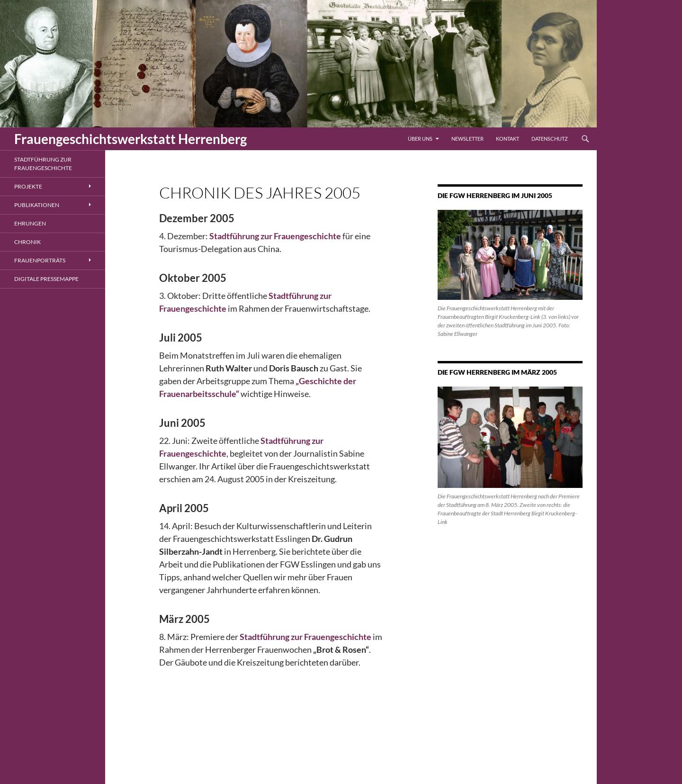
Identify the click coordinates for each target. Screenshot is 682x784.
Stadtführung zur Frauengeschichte (43, 164)
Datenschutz (550, 139)
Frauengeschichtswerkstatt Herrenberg (130, 139)
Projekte (28, 186)
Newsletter (467, 139)
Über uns (420, 139)
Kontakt (507, 139)
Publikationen (37, 205)
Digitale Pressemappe (46, 279)
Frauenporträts (40, 260)
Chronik (27, 242)
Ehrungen (30, 223)
